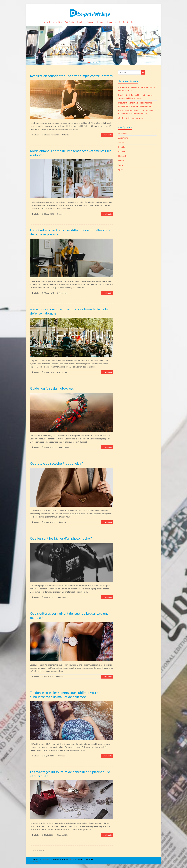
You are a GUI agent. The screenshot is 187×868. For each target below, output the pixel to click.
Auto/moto (69, 22)
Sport (126, 22)
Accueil (47, 22)
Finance (90, 22)
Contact (134, 22)
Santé (118, 22)
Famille (80, 22)
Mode (110, 22)
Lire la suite (107, 135)
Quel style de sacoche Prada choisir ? (57, 463)
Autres (63, 597)
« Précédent (39, 850)
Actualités (57, 22)
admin (36, 135)
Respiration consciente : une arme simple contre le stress (71, 76)
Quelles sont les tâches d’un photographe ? (61, 538)
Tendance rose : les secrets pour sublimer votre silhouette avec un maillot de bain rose (64, 695)
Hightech (100, 22)
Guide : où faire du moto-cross (52, 388)
